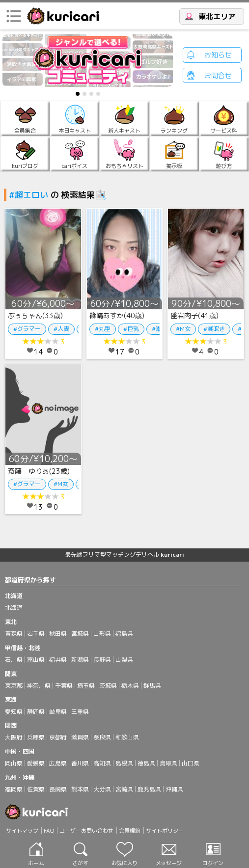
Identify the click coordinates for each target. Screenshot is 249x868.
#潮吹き (214, 329)
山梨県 (124, 660)
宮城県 (80, 634)
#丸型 (103, 329)
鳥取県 (168, 763)
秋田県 (58, 634)
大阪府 (14, 737)
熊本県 (80, 789)
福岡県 (14, 789)
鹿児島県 (149, 789)
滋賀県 (80, 737)
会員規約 (130, 831)
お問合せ (218, 75)
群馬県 (152, 686)
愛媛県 (36, 763)
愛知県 (14, 712)
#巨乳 (131, 329)
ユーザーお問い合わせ (86, 831)
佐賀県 (36, 789)
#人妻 (61, 329)
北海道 (14, 608)
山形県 (102, 634)
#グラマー (27, 329)
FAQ (49, 831)
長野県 (102, 660)
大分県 (102, 789)
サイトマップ (22, 831)
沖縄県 (174, 789)
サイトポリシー (165, 831)
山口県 (191, 763)
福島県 (124, 634)
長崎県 (58, 789)
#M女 (183, 329)
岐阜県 (58, 712)
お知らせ (218, 55)
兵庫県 (36, 737)
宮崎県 (124, 789)
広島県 (58, 763)
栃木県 (130, 686)
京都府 (58, 737)
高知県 (102, 763)
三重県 (80, 712)
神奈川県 (39, 686)
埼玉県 (86, 686)
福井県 (58, 660)
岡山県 (14, 763)
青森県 (14, 634)
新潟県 (80, 660)
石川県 (14, 660)
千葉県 (64, 686)
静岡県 (36, 712)
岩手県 (36, 634)
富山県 (36, 660)
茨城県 (108, 686)
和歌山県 (127, 737)
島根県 (124, 763)
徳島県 (146, 763)
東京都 (14, 686)
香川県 (80, 763)
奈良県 (102, 737)
